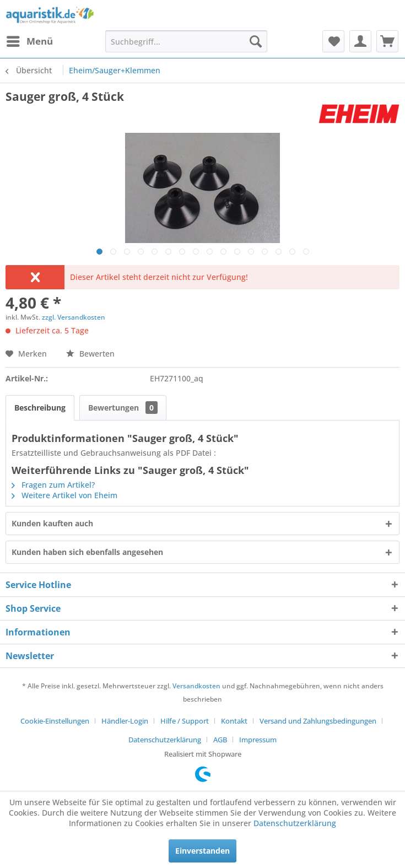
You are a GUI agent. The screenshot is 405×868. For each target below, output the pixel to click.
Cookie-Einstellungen (55, 721)
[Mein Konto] (360, 41)
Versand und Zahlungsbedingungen (318, 721)
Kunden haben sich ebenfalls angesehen (87, 552)
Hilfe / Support (185, 721)
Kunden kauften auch (52, 523)
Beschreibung (40, 408)
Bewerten (90, 354)
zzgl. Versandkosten (74, 317)
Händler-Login (125, 721)
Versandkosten (196, 686)
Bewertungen (123, 408)
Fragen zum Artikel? (53, 485)
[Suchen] (256, 41)
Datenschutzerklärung (165, 740)
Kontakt (234, 721)
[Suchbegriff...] (186, 41)
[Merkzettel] (333, 41)
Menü (30, 40)
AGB (220, 740)
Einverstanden (202, 851)
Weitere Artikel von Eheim (64, 495)
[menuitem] (29, 41)
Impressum (258, 740)
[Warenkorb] (387, 41)
